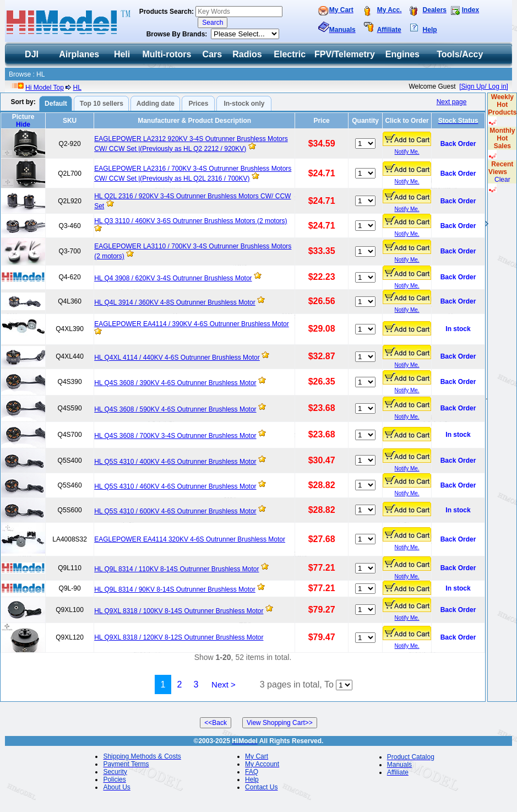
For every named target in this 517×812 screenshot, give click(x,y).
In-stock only (244, 104)
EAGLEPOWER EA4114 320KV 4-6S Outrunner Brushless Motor (190, 539)
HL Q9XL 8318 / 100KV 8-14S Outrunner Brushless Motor (179, 611)
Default (56, 104)
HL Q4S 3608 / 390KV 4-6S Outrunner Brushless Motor (175, 383)
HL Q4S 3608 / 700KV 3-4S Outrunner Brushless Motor (175, 436)
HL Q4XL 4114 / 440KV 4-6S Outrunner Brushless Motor (177, 358)
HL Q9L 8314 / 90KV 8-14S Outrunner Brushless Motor (175, 589)
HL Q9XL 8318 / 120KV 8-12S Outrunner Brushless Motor (179, 637)
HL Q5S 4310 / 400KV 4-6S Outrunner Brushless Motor (175, 462)
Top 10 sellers (102, 104)
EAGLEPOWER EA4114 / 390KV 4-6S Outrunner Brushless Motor (192, 324)
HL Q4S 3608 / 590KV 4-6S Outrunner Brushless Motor (175, 409)
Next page (452, 102)
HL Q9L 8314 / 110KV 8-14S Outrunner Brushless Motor (176, 569)
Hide (23, 124)
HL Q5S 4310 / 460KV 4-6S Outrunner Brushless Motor (175, 486)
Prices (198, 104)
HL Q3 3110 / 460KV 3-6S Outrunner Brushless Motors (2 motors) (191, 221)
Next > (224, 684)
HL (77, 88)
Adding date (156, 104)
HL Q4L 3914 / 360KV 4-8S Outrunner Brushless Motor (175, 302)
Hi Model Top (45, 88)
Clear (502, 180)
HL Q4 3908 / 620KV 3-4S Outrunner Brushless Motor (173, 278)
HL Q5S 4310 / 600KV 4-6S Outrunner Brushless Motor (175, 511)
